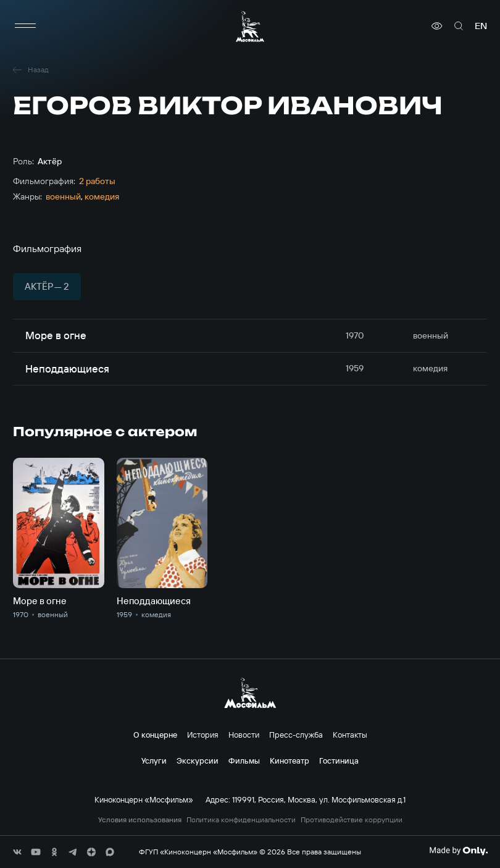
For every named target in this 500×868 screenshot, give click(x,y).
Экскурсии (198, 761)
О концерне (155, 735)
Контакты (350, 735)
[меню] (25, 26)
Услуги (154, 761)
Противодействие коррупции (352, 820)
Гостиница (339, 761)
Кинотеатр (290, 761)
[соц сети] (17, 852)
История (203, 735)
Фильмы (244, 761)
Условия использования (140, 820)
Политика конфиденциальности (241, 820)
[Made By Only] (458, 851)
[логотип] (250, 26)
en (481, 26)
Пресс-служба (296, 735)
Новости (244, 735)
